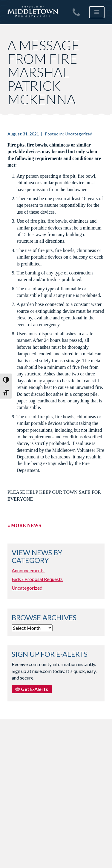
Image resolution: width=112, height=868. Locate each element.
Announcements (28, 570)
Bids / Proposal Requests (37, 579)
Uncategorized (79, 134)
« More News (24, 525)
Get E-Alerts (32, 689)
